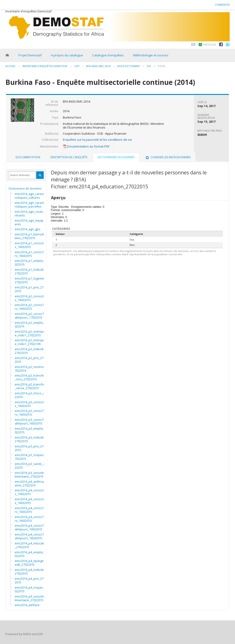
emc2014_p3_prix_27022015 (31, 448)
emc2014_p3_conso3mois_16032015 (32, 404)
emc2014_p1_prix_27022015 (31, 289)
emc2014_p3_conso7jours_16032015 (31, 413)
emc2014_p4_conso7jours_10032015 (31, 510)
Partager (209, 45)
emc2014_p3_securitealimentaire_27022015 (31, 475)
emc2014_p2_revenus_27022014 (32, 369)
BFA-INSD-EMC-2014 (98, 66)
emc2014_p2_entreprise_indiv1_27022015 (31, 333)
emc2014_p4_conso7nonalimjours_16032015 (32, 536)
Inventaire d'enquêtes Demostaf (45, 66)
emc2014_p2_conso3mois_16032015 (32, 298)
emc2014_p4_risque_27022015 (31, 589)
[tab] (28, 157)
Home (7, 55)
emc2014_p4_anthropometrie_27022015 (32, 483)
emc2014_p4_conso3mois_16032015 (32, 501)
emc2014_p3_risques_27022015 (31, 457)
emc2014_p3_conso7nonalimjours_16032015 (32, 421)
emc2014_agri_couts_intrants (30, 213)
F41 (149, 66)
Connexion (222, 5)
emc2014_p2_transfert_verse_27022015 (30, 386)
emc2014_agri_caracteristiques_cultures (30, 196)
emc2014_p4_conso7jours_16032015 (31, 519)
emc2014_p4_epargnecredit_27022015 (31, 563)
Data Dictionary (129, 66)
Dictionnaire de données (25, 189)
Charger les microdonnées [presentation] (168, 157)
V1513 (162, 66)
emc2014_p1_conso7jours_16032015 (31, 254)
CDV (77, 66)
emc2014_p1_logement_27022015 (31, 280)
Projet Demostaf (30, 55)
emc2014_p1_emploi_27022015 (31, 263)
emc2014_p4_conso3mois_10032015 (32, 492)
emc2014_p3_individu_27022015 (30, 439)
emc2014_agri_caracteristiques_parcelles (30, 205)
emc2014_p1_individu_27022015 (30, 271)
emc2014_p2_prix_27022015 (31, 360)
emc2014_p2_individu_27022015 (30, 351)
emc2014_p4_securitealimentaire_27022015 (31, 598)
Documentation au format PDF (86, 146)
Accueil (11, 66)
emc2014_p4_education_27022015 (31, 545)
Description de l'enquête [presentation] (69, 157)
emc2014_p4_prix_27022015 (31, 580)
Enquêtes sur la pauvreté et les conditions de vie (97, 140)
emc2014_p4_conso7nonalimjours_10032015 (32, 527)
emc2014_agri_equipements (31, 222)
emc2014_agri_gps (28, 229)
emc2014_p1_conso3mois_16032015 (32, 245)
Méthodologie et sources (151, 55)
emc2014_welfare (27, 605)
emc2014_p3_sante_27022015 (31, 466)
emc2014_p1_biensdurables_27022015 (31, 236)
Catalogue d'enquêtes (108, 55)
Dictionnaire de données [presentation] (116, 157)
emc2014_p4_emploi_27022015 (31, 554)
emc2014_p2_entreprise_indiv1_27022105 (31, 342)
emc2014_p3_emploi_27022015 (31, 430)
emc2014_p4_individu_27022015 (30, 572)
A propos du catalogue (67, 55)
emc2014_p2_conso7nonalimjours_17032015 (32, 316)
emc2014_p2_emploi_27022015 (31, 324)
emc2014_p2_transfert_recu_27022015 (30, 377)
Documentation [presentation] (28, 157)
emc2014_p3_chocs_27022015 (31, 395)
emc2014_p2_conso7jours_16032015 (31, 307)
